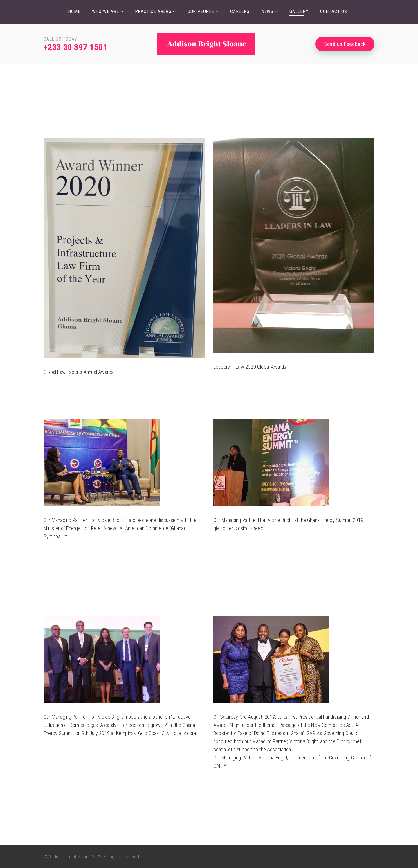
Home (74, 11)
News (267, 11)
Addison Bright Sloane (70, 857)
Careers (240, 11)
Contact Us (334, 11)
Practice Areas (153, 11)
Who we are (106, 11)
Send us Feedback (345, 44)
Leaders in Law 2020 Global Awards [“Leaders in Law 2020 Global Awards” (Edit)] (250, 367)
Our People (201, 11)
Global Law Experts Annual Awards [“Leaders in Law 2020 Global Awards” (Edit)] (79, 372)
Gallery (299, 11)
